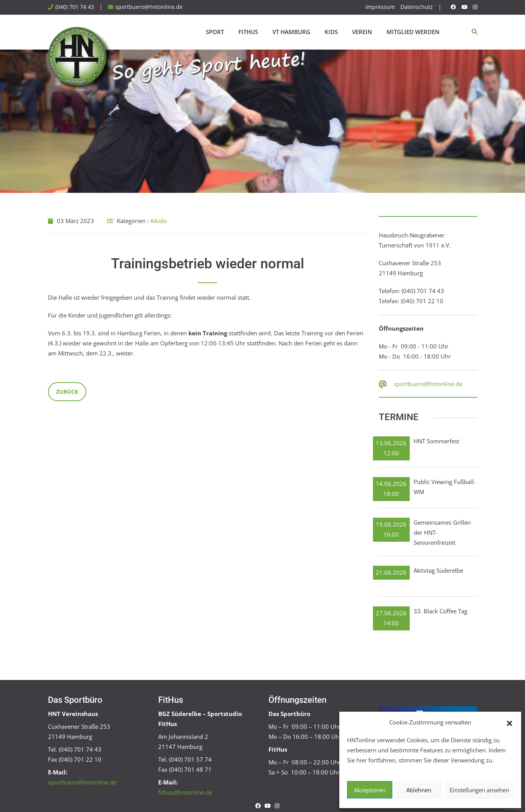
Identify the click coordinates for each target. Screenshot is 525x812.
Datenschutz (417, 7)
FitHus (248, 32)
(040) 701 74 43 (75, 7)
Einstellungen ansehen (479, 790)
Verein (362, 32)
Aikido (158, 221)
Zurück (67, 392)
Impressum (380, 7)
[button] (510, 723)
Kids (331, 32)
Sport (215, 32)
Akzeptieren (370, 790)
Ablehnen (419, 790)
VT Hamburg (291, 32)
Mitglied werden (413, 32)
